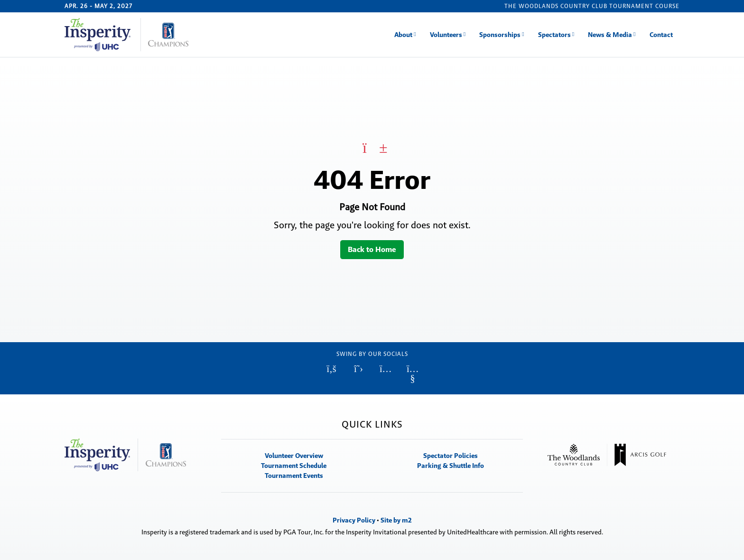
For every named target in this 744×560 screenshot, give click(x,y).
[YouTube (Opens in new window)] (413, 373)
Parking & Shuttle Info (451, 466)
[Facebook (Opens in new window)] (331, 369)
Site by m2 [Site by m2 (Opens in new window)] (396, 520)
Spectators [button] (554, 35)
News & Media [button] (610, 35)
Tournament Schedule (294, 466)
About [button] (403, 35)
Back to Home (372, 249)
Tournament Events (294, 476)
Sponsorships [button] (500, 35)
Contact (661, 35)
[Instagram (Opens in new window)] (386, 369)
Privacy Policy (354, 520)
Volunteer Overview (294, 456)
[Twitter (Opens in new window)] (358, 369)
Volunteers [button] (446, 35)
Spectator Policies (451, 456)
